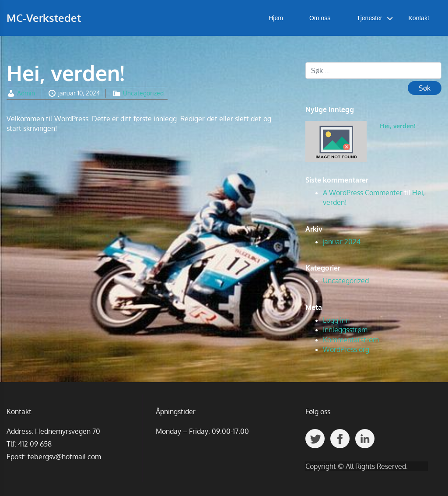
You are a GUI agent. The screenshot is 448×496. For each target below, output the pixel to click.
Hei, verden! (398, 126)
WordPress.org (346, 349)
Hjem (276, 18)
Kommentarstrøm (351, 340)
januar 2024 (342, 242)
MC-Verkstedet (44, 18)
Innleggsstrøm (345, 330)
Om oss (320, 18)
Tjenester (369, 18)
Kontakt (419, 18)
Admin (26, 93)
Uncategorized (143, 93)
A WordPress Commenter (363, 193)
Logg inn (336, 320)
